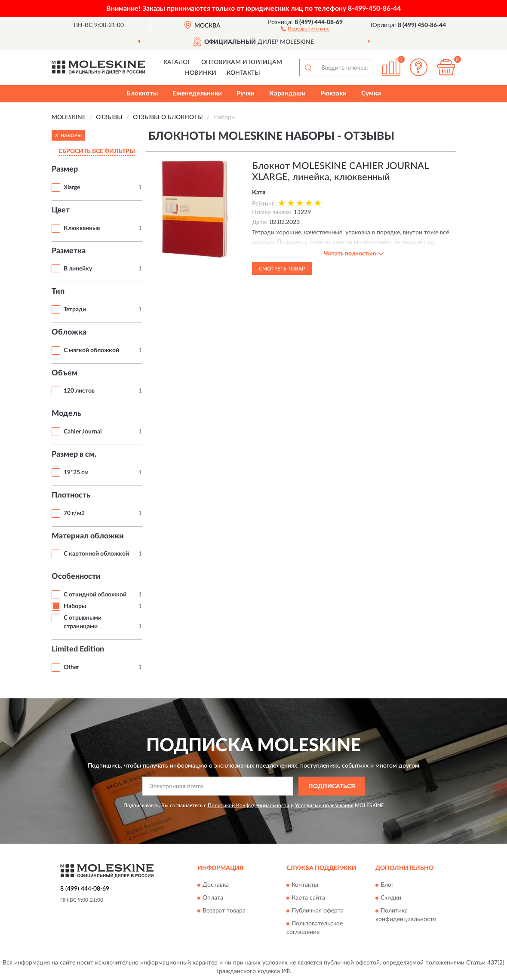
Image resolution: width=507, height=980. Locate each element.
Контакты (243, 73)
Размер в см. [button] (74, 455)
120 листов (79, 391)
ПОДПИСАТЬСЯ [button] (332, 786)
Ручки (246, 94)
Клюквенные (82, 228)
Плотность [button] (71, 495)
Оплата (213, 898)
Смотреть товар (282, 269)
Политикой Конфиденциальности (249, 805)
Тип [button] (58, 292)
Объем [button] (65, 373)
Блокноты (142, 94)
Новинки (201, 73)
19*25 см (76, 473)
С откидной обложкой (95, 595)
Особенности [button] (76, 577)
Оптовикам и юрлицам (242, 62)
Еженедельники (197, 94)
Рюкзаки (333, 94)
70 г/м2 (74, 513)
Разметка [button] (69, 251)
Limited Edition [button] (78, 649)
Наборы (75, 606)
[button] (305, 28)
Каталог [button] (177, 62)
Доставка (216, 885)
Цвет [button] (61, 210)
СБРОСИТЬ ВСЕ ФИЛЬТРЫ (97, 151)
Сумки (371, 94)
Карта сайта (308, 898)
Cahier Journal (83, 432)
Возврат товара (224, 911)
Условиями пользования (324, 805)
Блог (387, 885)
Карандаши (287, 94)
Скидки (391, 898)
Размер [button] (65, 169)
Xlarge (72, 187)
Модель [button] (66, 414)
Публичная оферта (318, 911)
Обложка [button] (69, 332)
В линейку (78, 269)
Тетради (75, 310)
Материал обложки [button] (88, 536)
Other (71, 667)
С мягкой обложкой (91, 350)
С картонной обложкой (96, 554)
